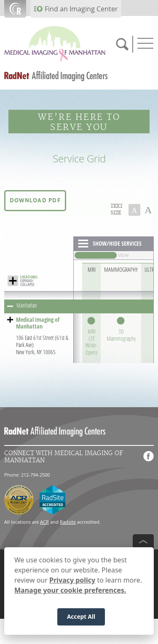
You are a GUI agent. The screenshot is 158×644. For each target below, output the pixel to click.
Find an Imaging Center (81, 9)
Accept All (81, 617)
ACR (44, 522)
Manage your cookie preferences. (70, 591)
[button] (35, 201)
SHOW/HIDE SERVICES (117, 243)
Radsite (68, 522)
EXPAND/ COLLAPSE (29, 281)
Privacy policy (72, 581)
